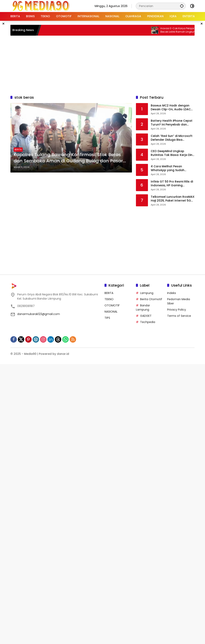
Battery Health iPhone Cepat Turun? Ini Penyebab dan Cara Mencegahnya (172, 123)
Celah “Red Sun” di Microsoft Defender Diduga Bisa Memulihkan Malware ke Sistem (172, 138)
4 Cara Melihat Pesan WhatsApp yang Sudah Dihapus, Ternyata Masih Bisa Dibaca (172, 168)
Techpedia (148, 322)
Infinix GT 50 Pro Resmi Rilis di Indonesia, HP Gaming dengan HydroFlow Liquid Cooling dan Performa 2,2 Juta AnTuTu (172, 184)
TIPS (107, 318)
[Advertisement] (108, 65)
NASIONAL (111, 312)
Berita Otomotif (151, 299)
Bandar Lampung (143, 307)
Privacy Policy (177, 310)
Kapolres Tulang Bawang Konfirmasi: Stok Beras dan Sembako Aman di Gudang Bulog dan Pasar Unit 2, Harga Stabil (68, 158)
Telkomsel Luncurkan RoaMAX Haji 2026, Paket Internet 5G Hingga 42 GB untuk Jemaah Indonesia (173, 199)
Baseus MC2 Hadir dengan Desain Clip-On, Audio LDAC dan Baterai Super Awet (171, 108)
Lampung (147, 293)
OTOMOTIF (112, 305)
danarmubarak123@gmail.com (39, 314)
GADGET (146, 316)
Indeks (172, 293)
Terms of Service (179, 316)
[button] (182, 6)
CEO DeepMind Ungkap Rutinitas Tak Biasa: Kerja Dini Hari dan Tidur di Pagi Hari (172, 153)
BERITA (18, 149)
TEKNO (109, 299)
